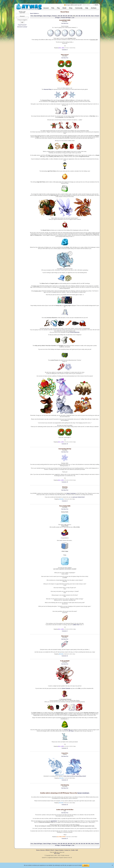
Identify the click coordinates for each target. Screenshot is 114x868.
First (32, 16)
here (61, 269)
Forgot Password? (22, 25)
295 (61, 16)
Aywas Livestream (71, 493)
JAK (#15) (61, 499)
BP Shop (71, 731)
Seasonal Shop (48, 89)
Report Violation (59, 850)
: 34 (65, 482)
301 (77, 16)
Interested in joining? (22, 27)
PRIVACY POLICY (50, 850)
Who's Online (57, 853)
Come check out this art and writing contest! (75, 776)
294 (59, 16)
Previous (55, 16)
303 (82, 16)
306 (89, 16)
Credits (73, 850)
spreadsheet (54, 821)
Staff (77, 850)
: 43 (65, 444)
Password (22, 16)
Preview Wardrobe (75, 332)
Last (73, 18)
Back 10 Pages (47, 16)
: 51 (65, 656)
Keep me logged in (23, 20)
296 (64, 16)
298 (69, 16)
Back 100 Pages (38, 16)
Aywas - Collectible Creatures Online (29, 6)
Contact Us (67, 850)
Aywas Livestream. (83, 793)
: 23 (65, 780)
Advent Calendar (66, 688)
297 (66, 16)
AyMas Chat (76, 625)
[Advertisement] (22, 41)
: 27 (65, 839)
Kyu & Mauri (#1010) (61, 837)
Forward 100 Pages (66, 18)
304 (84, 16)
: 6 (65, 50)
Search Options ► (35, 13)
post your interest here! (79, 497)
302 (79, 16)
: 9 (65, 501)
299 (71, 16)
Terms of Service (41, 850)
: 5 (65, 631)
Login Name (22, 13)
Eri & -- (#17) (61, 48)
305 (87, 16)
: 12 (65, 748)
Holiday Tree (67, 730)
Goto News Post (65, 23)
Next (92, 16)
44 (55, 852)
